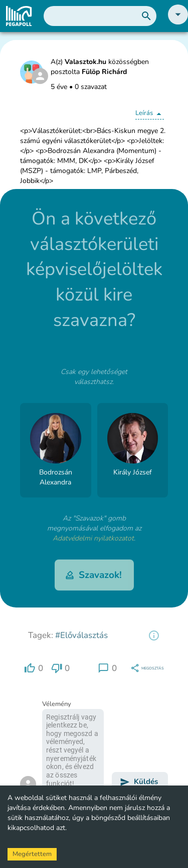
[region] (154, 635)
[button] (178, 22)
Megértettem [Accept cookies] (32, 854)
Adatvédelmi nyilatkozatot (93, 538)
